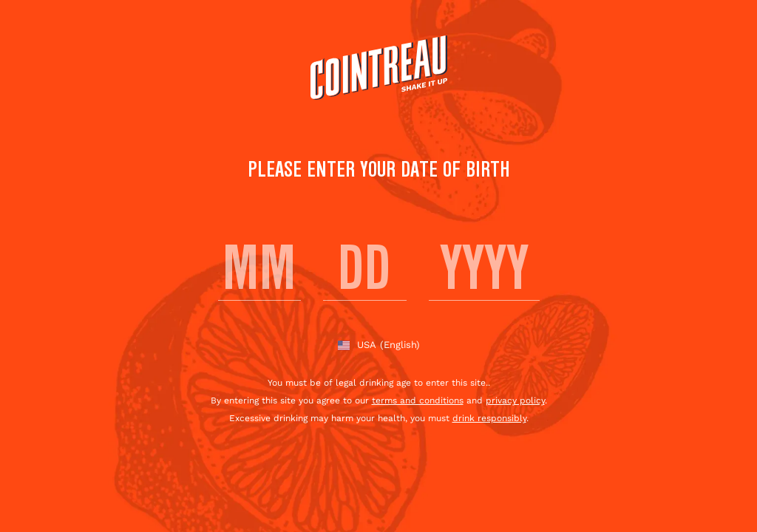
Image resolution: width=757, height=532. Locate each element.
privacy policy (515, 400)
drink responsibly (489, 418)
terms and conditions (418, 400)
